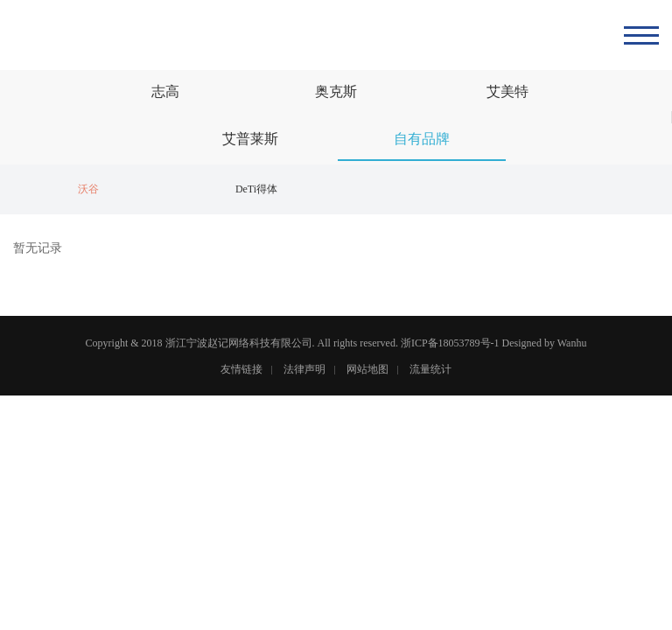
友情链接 (241, 369)
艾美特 (507, 91)
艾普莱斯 (250, 139)
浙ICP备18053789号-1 (450, 343)
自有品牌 (422, 139)
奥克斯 (336, 91)
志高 (165, 91)
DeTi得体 (256, 189)
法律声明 (304, 369)
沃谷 (88, 189)
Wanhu (572, 343)
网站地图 (367, 369)
